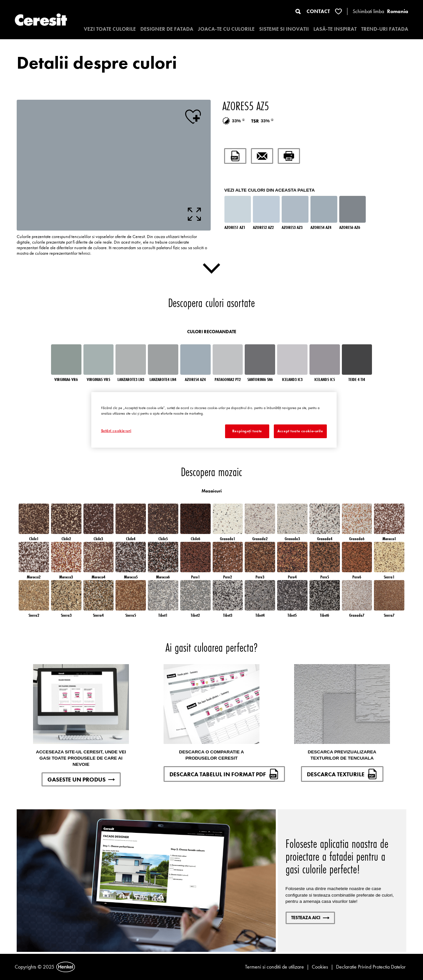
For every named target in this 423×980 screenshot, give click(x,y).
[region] (214, 420)
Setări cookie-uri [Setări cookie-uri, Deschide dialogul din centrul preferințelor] (116, 431)
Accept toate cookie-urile (300, 431)
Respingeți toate (247, 431)
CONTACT (318, 11)
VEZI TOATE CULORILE (110, 29)
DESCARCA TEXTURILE (342, 774)
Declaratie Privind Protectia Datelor (371, 967)
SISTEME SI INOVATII (284, 29)
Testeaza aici (310, 918)
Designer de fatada (167, 29)
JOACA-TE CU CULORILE (226, 29)
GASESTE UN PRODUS (81, 779)
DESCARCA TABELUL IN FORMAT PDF (224, 774)
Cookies (320, 967)
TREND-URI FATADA (385, 29)
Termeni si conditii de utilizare (274, 967)
